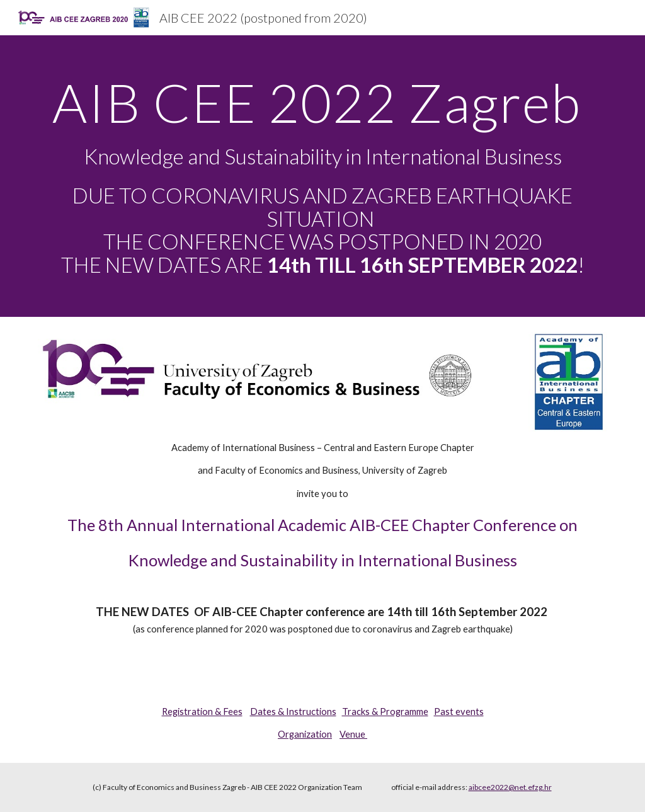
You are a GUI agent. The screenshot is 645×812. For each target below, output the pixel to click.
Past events (459, 712)
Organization (305, 734)
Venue (353, 734)
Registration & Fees (202, 712)
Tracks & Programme (385, 712)
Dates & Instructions (293, 712)
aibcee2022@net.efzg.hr (510, 787)
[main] (323, 176)
